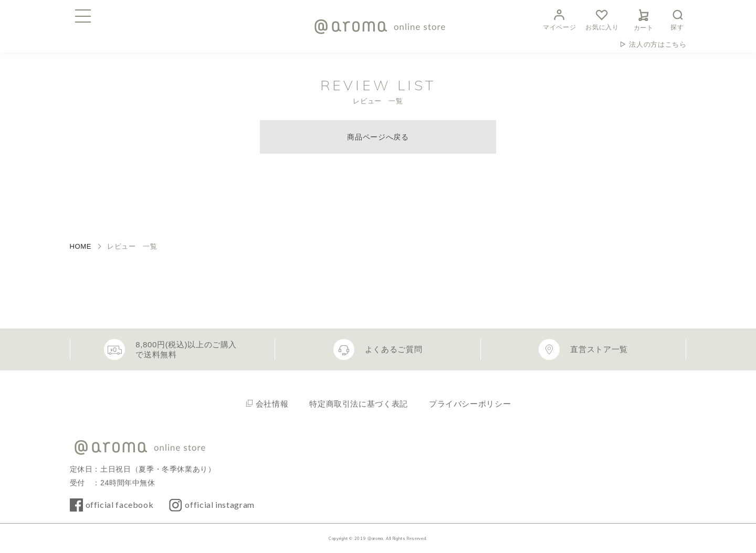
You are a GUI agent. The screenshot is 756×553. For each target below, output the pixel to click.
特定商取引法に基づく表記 (359, 404)
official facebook (120, 504)
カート (644, 18)
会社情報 (272, 404)
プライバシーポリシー (470, 404)
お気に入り (602, 19)
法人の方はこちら (658, 44)
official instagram (220, 504)
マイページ (559, 19)
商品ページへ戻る (378, 137)
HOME (81, 246)
